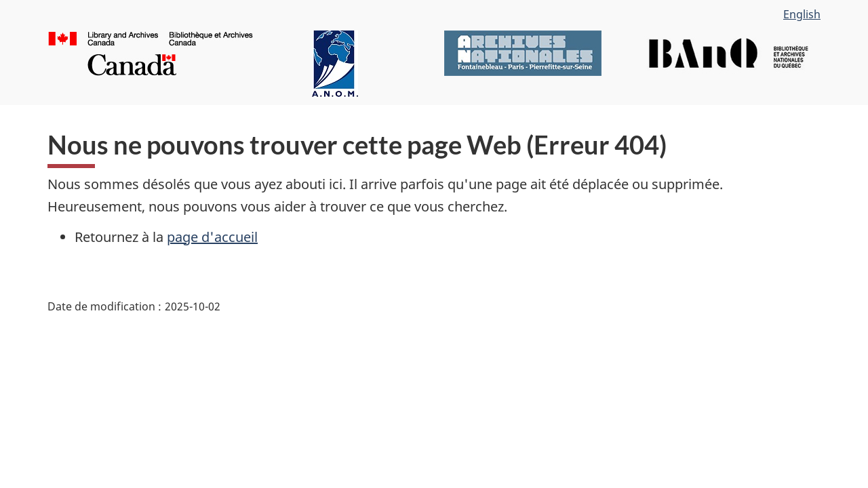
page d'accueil (212, 237)
